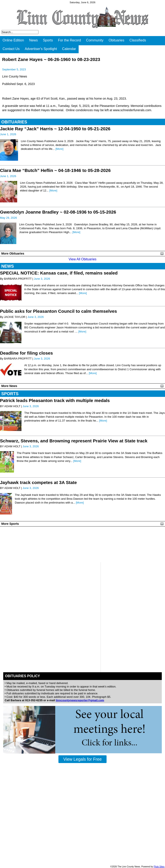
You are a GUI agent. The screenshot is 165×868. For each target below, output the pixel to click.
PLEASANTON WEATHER (82, 544)
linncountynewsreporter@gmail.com (80, 700)
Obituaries (117, 40)
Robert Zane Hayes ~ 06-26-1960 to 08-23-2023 (51, 59)
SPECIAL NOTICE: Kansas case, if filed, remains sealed (59, 273)
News (34, 40)
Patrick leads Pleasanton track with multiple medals (55, 400)
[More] (59, 149)
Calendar (69, 49)
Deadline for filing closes (26, 353)
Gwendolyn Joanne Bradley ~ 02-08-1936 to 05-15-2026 (58, 212)
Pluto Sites (159, 867)
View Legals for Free (82, 759)
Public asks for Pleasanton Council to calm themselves (58, 311)
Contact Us (11, 49)
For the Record (70, 40)
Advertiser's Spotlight (41, 49)
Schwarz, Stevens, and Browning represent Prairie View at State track (74, 441)
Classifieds (138, 40)
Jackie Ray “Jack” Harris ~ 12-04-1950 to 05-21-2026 (55, 129)
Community (95, 40)
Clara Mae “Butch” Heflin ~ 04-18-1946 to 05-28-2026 (55, 170)
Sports (48, 40)
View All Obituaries (82, 259)
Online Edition (13, 40)
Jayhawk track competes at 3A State (38, 482)
